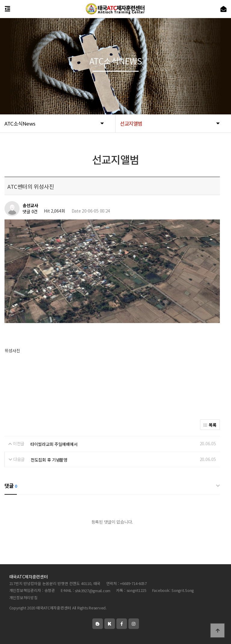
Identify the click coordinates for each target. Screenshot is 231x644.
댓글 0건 (30, 212)
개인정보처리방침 (23, 597)
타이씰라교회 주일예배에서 (54, 444)
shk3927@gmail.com (93, 591)
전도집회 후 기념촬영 (49, 460)
